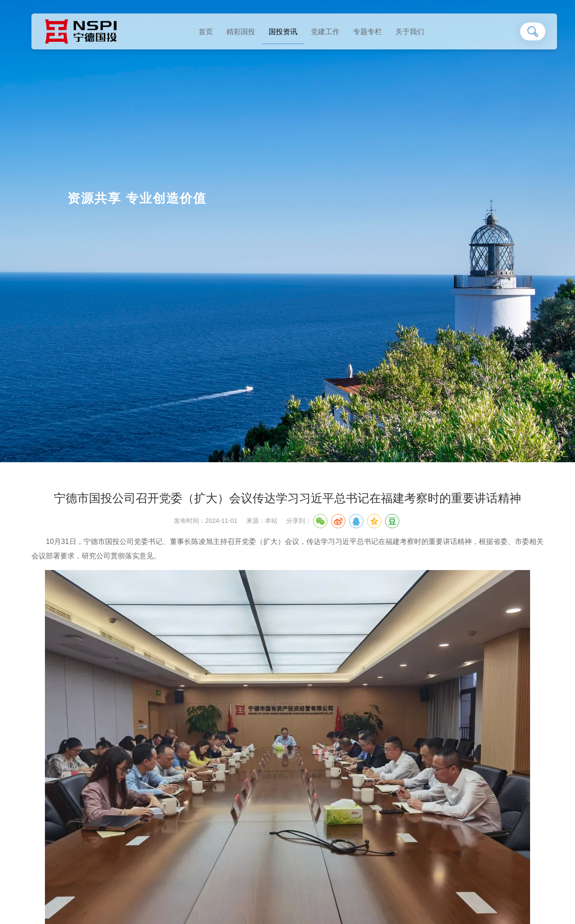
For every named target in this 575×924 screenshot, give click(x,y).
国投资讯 (283, 32)
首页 (206, 32)
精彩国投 (241, 32)
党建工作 (325, 32)
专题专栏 (367, 32)
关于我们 (410, 32)
